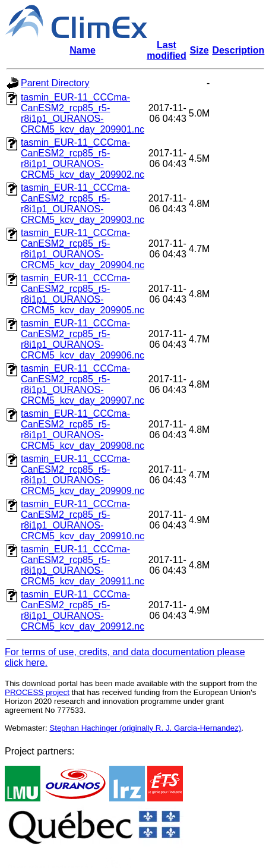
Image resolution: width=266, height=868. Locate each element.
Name (83, 50)
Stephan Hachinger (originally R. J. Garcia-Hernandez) (145, 728)
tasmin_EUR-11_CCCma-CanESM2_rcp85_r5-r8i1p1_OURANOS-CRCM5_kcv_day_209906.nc (83, 339)
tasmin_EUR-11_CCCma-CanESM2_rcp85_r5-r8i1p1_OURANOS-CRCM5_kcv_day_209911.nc (83, 565)
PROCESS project (37, 692)
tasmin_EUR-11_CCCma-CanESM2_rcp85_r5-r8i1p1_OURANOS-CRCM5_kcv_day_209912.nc (83, 610)
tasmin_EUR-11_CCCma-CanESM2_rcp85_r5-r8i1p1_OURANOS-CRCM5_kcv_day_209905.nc (83, 294)
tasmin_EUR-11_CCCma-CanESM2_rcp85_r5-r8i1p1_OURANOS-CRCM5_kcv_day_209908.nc (83, 430)
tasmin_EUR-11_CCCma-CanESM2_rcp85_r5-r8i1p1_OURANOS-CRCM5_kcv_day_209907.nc (83, 384)
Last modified (167, 50)
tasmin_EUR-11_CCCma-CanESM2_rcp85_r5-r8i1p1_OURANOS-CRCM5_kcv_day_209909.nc (83, 475)
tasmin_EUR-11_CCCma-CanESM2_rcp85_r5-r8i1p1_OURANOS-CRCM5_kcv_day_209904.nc (83, 249)
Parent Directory (55, 83)
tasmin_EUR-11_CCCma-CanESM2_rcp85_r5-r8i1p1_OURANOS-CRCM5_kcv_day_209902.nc (83, 158)
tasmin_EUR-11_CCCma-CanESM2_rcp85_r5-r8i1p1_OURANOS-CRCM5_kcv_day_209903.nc (83, 204)
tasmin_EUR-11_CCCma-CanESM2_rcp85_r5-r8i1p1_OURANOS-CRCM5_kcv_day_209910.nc (83, 520)
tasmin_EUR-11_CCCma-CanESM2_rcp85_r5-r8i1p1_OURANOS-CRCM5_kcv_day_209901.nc (83, 113)
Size (199, 50)
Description (238, 50)
